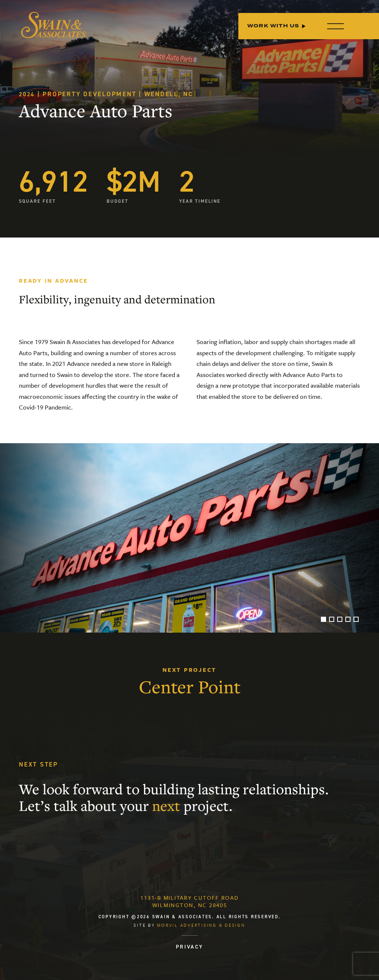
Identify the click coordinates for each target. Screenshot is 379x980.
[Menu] (334, 26)
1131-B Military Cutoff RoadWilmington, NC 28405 (189, 901)
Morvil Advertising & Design (201, 925)
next (166, 806)
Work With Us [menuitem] (273, 26)
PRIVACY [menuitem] (189, 947)
